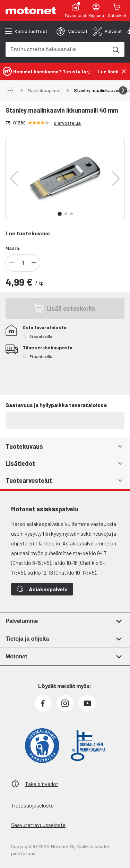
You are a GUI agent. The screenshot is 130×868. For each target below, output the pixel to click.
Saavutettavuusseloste (38, 825)
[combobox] (57, 49)
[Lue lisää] (108, 71)
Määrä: (13, 248)
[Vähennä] (12, 263)
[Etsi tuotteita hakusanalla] (115, 49)
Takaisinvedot (42, 784)
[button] (14, 179)
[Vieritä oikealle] (123, 90)
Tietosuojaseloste (32, 805)
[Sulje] (124, 71)
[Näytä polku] (10, 90)
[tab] (72, 31)
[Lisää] (34, 263)
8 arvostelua (67, 123)
